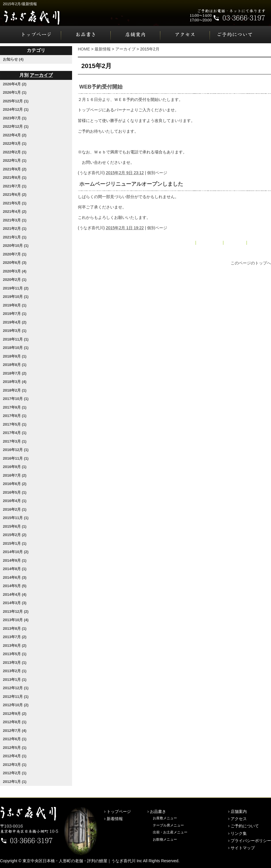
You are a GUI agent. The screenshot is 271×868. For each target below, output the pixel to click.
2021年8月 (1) (15, 177)
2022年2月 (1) (15, 152)
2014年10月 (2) (16, 552)
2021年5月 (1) (15, 203)
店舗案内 (135, 35)
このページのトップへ (251, 263)
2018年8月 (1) (15, 365)
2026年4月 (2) (15, 84)
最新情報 (103, 49)
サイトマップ (243, 848)
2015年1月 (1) (15, 543)
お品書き (86, 35)
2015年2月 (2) (15, 535)
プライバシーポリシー (251, 841)
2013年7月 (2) (15, 637)
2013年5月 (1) (15, 654)
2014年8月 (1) (15, 569)
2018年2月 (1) (15, 390)
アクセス (185, 35)
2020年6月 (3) (15, 263)
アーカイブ (125, 49)
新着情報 (115, 819)
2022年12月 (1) (16, 126)
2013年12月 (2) (16, 611)
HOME (84, 49)
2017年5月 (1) (15, 424)
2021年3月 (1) (15, 220)
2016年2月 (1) (15, 509)
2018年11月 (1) (16, 339)
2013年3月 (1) (15, 663)
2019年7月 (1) (15, 314)
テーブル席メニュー (168, 825)
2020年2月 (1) (15, 280)
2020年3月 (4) (15, 271)
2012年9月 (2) (15, 714)
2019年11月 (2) (16, 288)
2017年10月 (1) (16, 399)
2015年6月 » (260, 243)
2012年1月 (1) (15, 782)
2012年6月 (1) (15, 739)
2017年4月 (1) (15, 433)
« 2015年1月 (183, 243)
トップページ (31, 35)
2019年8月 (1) (15, 305)
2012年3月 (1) (15, 765)
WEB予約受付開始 (101, 87)
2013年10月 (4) (16, 620)
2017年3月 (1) (15, 441)
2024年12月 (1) (16, 109)
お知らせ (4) (13, 59)
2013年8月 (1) (15, 629)
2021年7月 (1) (15, 186)
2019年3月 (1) (15, 331)
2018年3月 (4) (15, 382)
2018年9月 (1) (15, 356)
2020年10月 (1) (16, 246)
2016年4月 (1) (15, 501)
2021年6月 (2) (15, 195)
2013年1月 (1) (15, 680)
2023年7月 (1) (15, 118)
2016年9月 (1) (15, 467)
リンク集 (239, 833)
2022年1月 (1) (15, 160)
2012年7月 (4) (15, 731)
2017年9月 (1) (15, 407)
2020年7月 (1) (15, 254)
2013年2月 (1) (15, 671)
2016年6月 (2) (15, 484)
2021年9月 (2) (15, 169)
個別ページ (157, 173)
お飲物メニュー (165, 839)
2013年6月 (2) (15, 646)
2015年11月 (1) (16, 518)
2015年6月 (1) (15, 526)
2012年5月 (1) (15, 748)
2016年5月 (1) (15, 492)
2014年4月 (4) (15, 594)
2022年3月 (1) (15, 143)
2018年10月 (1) (16, 348)
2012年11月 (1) (16, 697)
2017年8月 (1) (15, 416)
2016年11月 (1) (16, 458)
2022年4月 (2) (15, 135)
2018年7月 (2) (15, 373)
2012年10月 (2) (16, 705)
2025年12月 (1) (16, 101)
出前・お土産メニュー (170, 832)
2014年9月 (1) (15, 560)
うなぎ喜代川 (91, 173)
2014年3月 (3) (15, 603)
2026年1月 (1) (15, 92)
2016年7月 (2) (15, 475)
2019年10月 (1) (16, 297)
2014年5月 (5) (15, 586)
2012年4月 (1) (15, 756)
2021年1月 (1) (15, 237)
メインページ (210, 243)
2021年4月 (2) (15, 212)
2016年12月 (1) (16, 450)
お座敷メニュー (165, 818)
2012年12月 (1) (16, 688)
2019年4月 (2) (15, 322)
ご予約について (240, 35)
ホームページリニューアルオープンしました (131, 184)
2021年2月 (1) (15, 229)
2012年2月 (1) (15, 773)
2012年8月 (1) (15, 722)
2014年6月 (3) (15, 577)
